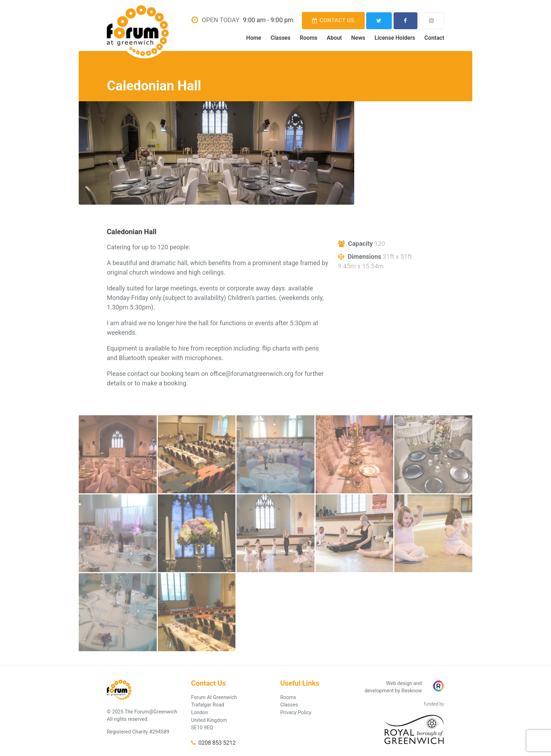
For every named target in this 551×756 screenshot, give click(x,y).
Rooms (309, 38)
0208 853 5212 (213, 743)
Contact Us (333, 20)
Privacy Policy (296, 713)
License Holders (395, 38)
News (358, 38)
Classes (281, 38)
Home (254, 38)
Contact (434, 38)
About (334, 38)
